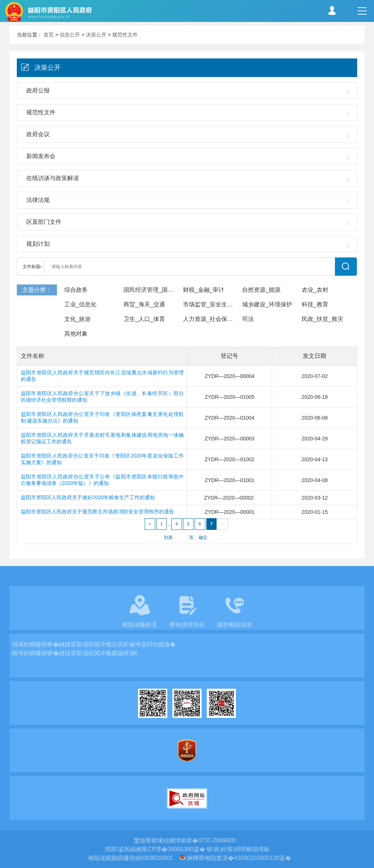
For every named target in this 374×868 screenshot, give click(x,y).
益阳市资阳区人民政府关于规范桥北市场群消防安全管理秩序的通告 (98, 512)
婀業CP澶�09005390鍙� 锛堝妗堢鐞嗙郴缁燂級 (203, 849)
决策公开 (96, 35)
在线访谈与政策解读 (53, 178)
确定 (203, 538)
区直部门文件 (44, 222)
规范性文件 (125, 35)
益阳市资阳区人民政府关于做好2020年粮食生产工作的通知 (88, 497)
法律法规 (38, 200)
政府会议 (38, 134)
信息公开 (70, 35)
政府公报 (38, 90)
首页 (49, 35)
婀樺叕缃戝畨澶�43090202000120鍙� (239, 858)
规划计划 (38, 244)
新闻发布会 (41, 156)
